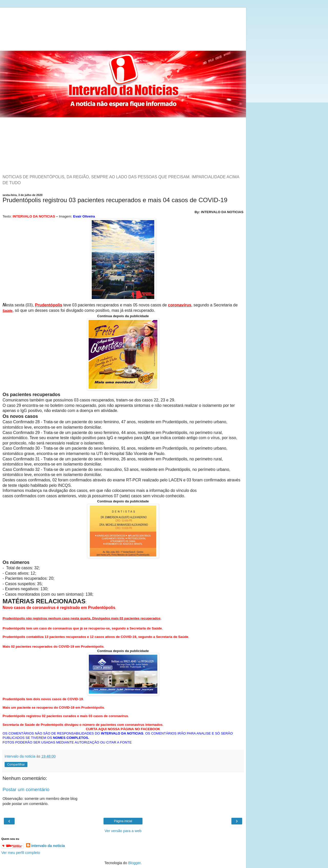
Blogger (134, 863)
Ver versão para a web (123, 831)
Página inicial (123, 821)
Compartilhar (16, 764)
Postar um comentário (26, 789)
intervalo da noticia (48, 846)
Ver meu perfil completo (21, 853)
